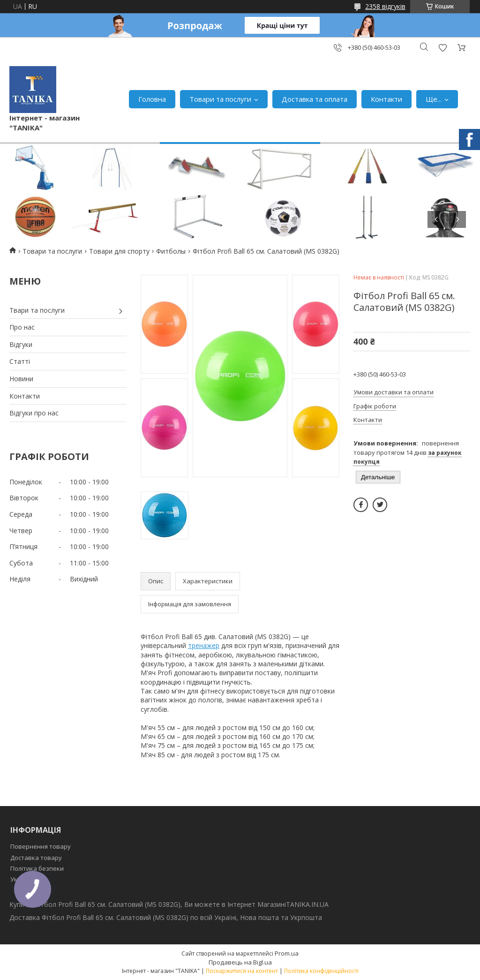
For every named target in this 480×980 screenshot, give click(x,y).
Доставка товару (36, 858)
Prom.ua (287, 953)
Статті (20, 361)
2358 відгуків (385, 6)
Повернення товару (41, 846)
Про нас (22, 327)
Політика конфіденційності (321, 971)
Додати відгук (442, 48)
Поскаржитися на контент (242, 971)
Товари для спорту (119, 251)
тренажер (204, 645)
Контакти (386, 99)
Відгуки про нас (34, 413)
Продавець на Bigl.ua (240, 962)
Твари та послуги (37, 310)
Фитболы (171, 251)
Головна (152, 99)
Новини (21, 379)
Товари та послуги (220, 99)
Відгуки (21, 344)
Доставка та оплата (315, 99)
